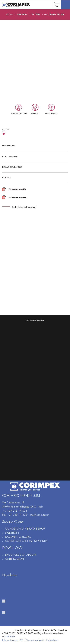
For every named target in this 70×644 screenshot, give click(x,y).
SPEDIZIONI (12, 533)
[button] (57, 4)
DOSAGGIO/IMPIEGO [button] (33, 167)
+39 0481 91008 (17, 511)
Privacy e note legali (34, 640)
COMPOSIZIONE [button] (33, 156)
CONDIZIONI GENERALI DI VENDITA (26, 541)
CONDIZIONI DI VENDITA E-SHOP (25, 529)
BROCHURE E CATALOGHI (21, 555)
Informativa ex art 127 (13, 640)
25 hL (10, 134)
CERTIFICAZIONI (15, 559)
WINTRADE (10, 637)
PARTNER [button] (33, 178)
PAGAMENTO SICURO (18, 537)
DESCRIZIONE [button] (33, 146)
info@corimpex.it (39, 515)
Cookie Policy (52, 640)
